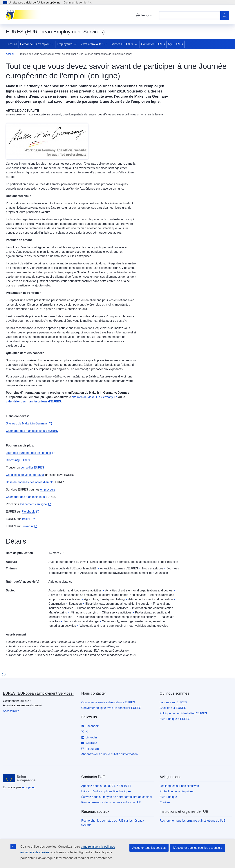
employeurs (48, 490)
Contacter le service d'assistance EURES (108, 702)
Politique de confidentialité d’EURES (183, 713)
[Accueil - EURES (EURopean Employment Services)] (24, 15)
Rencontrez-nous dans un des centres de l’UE (111, 802)
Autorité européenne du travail (68, 562)
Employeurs (65, 44)
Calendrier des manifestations (25, 497)
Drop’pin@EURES (18, 460)
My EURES (175, 44)
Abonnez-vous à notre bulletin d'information (110, 754)
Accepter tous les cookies (149, 848)
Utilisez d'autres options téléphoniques (106, 791)
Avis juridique (168, 797)
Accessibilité (11, 711)
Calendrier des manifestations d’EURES (32, 431)
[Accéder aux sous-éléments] (52, 44)
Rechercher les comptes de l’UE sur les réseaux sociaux (113, 823)
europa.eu (29, 787)
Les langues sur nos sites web (179, 786)
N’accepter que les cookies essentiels (197, 848)
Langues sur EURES (173, 702)
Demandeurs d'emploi (34, 44)
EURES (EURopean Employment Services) (38, 693)
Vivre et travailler (92, 44)
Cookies (165, 802)
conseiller (27, 467)
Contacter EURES (153, 44)
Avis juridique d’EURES (175, 719)
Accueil (12, 44)
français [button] (144, 15)
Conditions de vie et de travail (25, 475)
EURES (39, 467)
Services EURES (122, 44)
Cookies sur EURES (173, 708)
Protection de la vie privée (176, 791)
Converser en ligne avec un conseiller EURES (111, 708)
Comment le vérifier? (78, 2)
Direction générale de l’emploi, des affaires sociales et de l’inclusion (134, 562)
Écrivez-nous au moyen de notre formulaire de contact (117, 797)
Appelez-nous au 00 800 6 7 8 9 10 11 (106, 786)
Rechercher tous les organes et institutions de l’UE (192, 821)
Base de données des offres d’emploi (30, 482)
